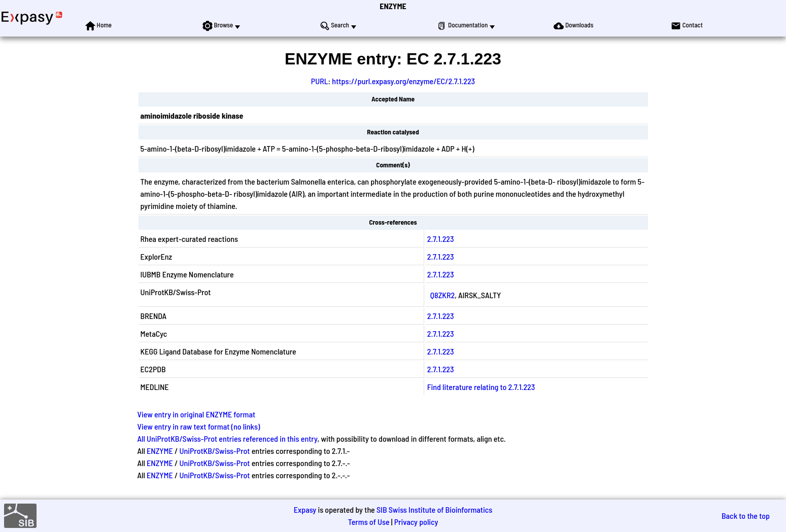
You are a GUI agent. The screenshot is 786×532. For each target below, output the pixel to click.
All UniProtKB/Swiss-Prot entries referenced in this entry (228, 438)
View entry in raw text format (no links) (199, 426)
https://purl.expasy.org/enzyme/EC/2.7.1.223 (403, 81)
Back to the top (746, 516)
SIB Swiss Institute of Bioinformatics (434, 509)
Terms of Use (369, 522)
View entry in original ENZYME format (197, 414)
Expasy (305, 509)
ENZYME (393, 6)
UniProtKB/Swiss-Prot (214, 451)
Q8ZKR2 (442, 295)
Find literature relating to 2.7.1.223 (481, 387)
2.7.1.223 (441, 239)
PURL (320, 81)
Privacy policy (416, 522)
